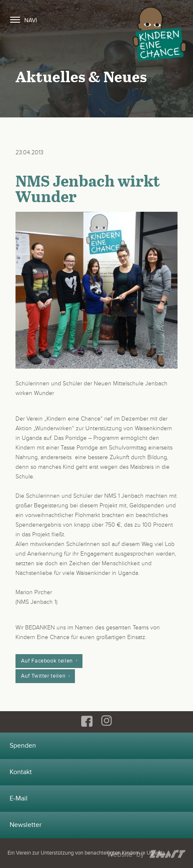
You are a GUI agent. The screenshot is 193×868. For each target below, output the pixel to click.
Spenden (23, 746)
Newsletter (26, 825)
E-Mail (19, 798)
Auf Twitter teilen (43, 676)
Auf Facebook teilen (47, 661)
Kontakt (21, 772)
